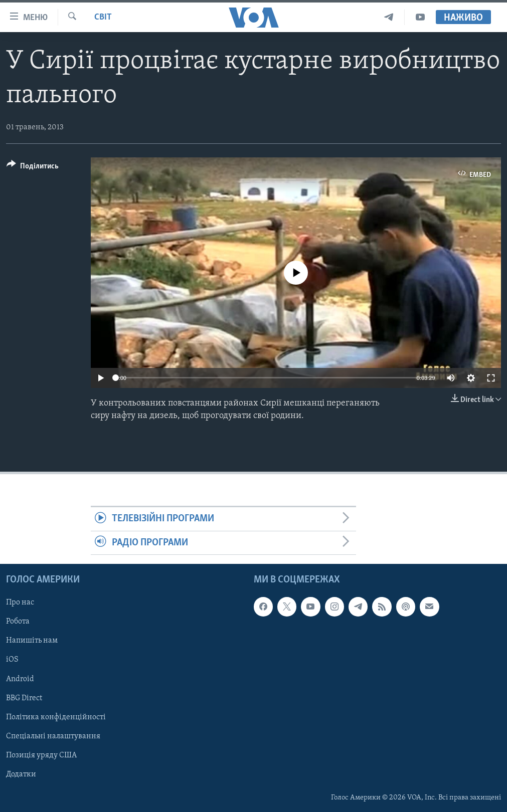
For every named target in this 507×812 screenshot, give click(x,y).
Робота (18, 622)
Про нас (20, 602)
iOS (12, 660)
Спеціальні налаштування (53, 736)
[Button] (33, 168)
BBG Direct (24, 698)
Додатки (21, 774)
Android (20, 679)
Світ (103, 17)
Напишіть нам (32, 641)
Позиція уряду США (41, 755)
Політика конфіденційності (56, 717)
